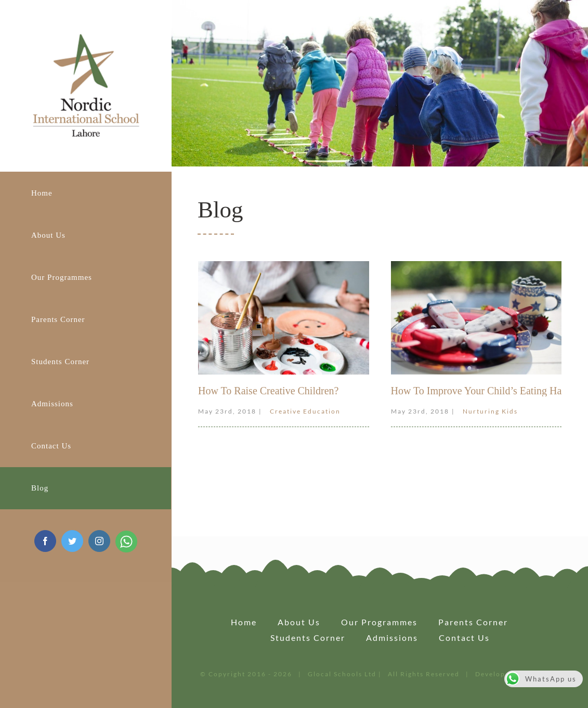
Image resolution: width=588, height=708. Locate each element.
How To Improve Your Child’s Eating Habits (484, 391)
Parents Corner (473, 622)
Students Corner (308, 638)
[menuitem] (86, 193)
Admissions (392, 638)
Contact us (464, 638)
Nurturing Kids (490, 411)
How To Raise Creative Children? (268, 391)
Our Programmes (379, 622)
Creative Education (305, 411)
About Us (299, 622)
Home (244, 622)
